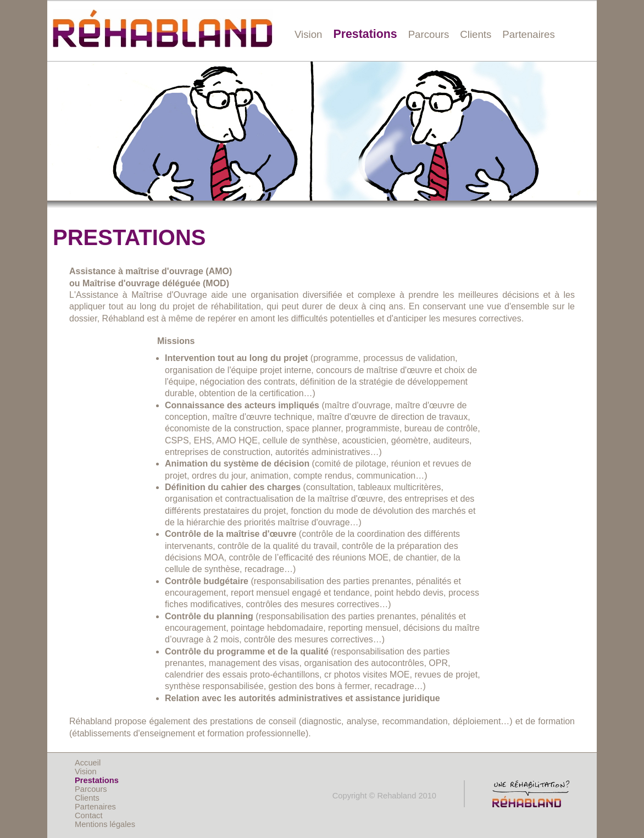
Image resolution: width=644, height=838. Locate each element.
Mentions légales (105, 824)
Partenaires (528, 34)
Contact (89, 815)
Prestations (365, 34)
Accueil (88, 763)
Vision (308, 34)
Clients (476, 34)
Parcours (429, 34)
